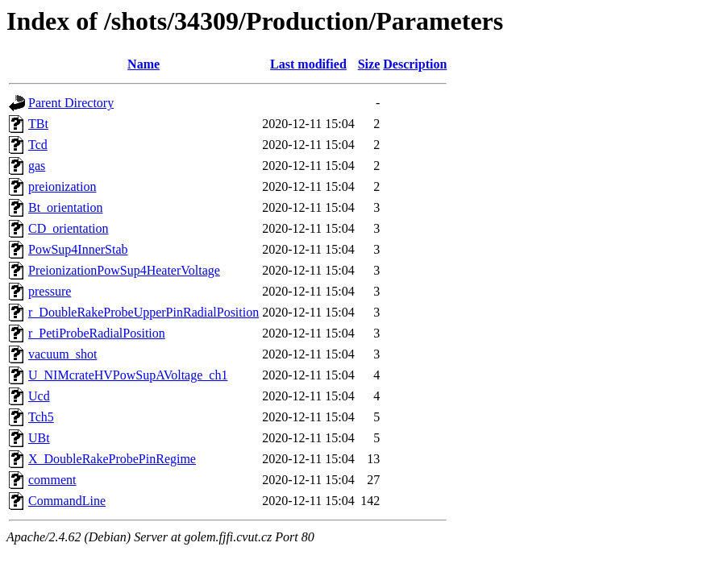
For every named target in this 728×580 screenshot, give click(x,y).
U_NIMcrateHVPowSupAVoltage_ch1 (128, 375)
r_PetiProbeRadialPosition (97, 333)
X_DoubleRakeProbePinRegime (112, 459)
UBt (39, 438)
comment (52, 480)
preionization (62, 186)
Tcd (38, 145)
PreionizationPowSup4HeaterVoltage (124, 270)
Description (415, 64)
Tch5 (41, 417)
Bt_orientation (65, 207)
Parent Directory (71, 103)
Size (369, 64)
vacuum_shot (62, 354)
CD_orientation (69, 228)
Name (144, 64)
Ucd (39, 396)
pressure (50, 291)
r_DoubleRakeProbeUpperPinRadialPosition (144, 312)
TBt (38, 124)
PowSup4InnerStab (78, 249)
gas (37, 166)
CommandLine (67, 501)
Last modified (308, 64)
